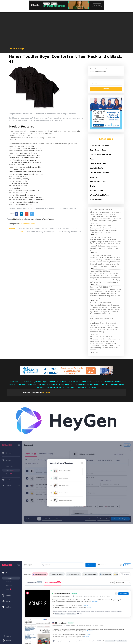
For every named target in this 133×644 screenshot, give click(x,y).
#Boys (21, 219)
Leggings (94, 177)
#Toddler (51, 219)
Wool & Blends (96, 199)
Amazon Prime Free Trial (18, 181)
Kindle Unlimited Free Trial (18, 183)
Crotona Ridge (16, 48)
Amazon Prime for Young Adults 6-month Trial (26, 174)
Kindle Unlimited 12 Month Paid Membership (25, 162)
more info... (94, 223)
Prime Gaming (14, 188)
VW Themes (46, 393)
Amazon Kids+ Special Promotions (22, 195)
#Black (15, 219)
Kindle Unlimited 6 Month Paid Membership (25, 172)
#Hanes (38, 219)
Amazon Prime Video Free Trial (20, 204)
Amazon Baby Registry (17, 176)
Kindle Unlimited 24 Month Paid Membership (25, 151)
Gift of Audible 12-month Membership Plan (25, 148)
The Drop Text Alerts (16, 169)
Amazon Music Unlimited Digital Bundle (24, 202)
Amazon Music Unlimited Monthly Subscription (26, 200)
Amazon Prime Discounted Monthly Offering (25, 190)
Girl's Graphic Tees (98, 163)
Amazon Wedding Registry (19, 179)
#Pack (44, 219)
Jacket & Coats (96, 168)
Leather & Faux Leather (99, 172)
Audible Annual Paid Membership (21, 146)
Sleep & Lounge (96, 190)
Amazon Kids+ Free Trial (18, 193)
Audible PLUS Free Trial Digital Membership (25, 167)
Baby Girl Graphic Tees (100, 145)
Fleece (93, 159)
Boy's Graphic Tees (27, 224)
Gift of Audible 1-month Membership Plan (24, 160)
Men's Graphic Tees (98, 181)
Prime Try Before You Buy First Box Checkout (25, 197)
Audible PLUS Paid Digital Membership (23, 153)
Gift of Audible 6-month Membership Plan (25, 158)
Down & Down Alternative (100, 154)
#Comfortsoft (29, 219)
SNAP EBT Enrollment (16, 165)
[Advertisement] (66, 31)
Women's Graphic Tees (100, 195)
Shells (92, 186)
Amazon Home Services (18, 186)
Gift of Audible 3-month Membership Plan (25, 155)
